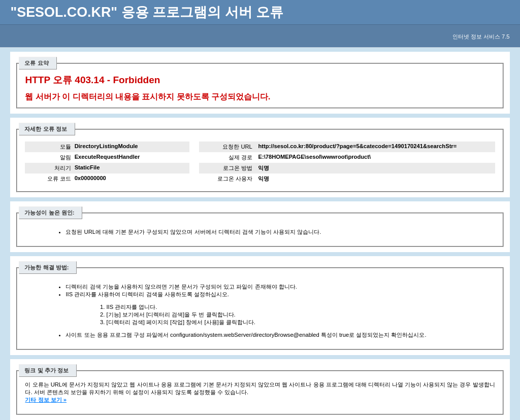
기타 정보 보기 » (46, 400)
